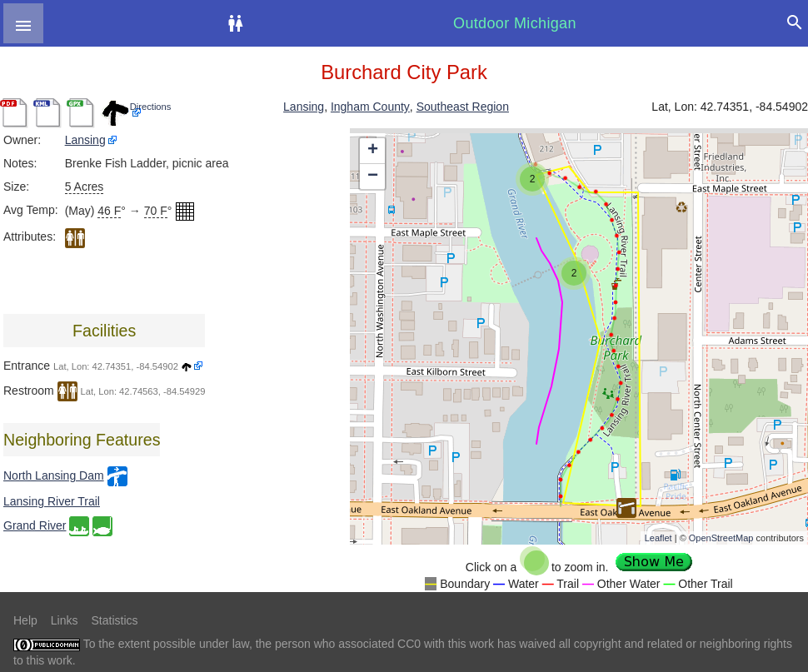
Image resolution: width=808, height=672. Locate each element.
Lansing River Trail (52, 501)
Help (25, 620)
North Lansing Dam (54, 475)
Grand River (35, 525)
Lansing (304, 107)
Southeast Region (463, 107)
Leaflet (658, 538)
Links (65, 620)
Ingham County (370, 107)
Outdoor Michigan (515, 23)
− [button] (373, 177)
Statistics (114, 620)
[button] (23, 23)
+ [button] (373, 151)
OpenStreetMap (721, 538)
